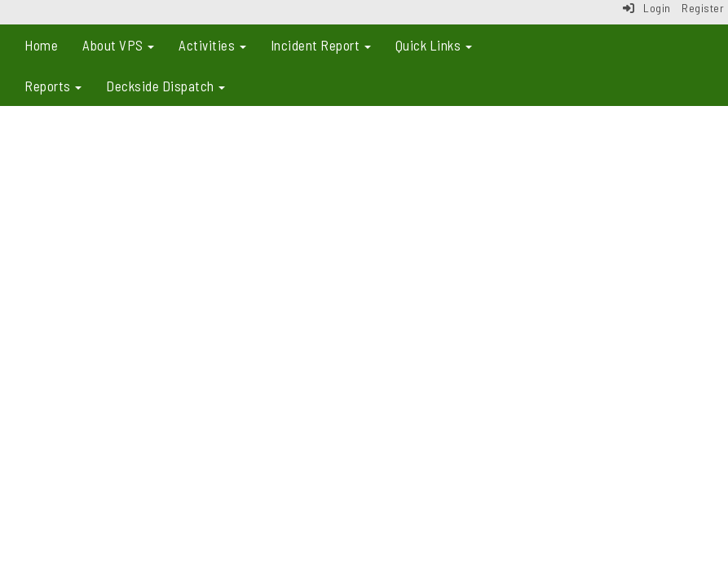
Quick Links (434, 45)
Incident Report (321, 45)
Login (647, 8)
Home (41, 45)
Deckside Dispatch (165, 86)
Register (703, 8)
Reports (53, 86)
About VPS (118, 45)
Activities (212, 45)
